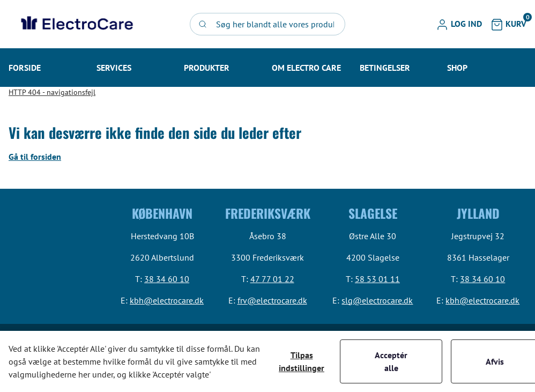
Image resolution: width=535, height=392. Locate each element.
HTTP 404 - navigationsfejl (52, 92)
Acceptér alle (391, 361)
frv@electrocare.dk (272, 300)
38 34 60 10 (167, 279)
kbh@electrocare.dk (167, 300)
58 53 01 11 (377, 279)
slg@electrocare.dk (377, 300)
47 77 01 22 (272, 279)
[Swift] (76, 24)
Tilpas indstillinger (302, 361)
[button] (459, 24)
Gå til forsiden (35, 157)
